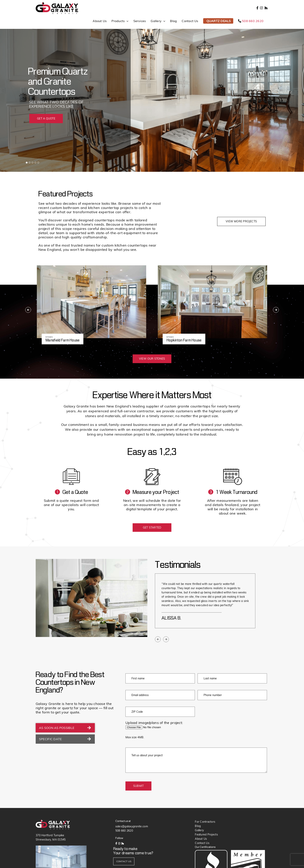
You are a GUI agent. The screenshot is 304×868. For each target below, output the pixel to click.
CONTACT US (124, 861)
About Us (201, 839)
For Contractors (205, 822)
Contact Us (202, 843)
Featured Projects (206, 834)
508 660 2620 (124, 831)
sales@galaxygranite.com (132, 826)
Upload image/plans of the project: (154, 723)
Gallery (199, 830)
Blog (198, 826)
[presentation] (28, 310)
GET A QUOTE (46, 119)
